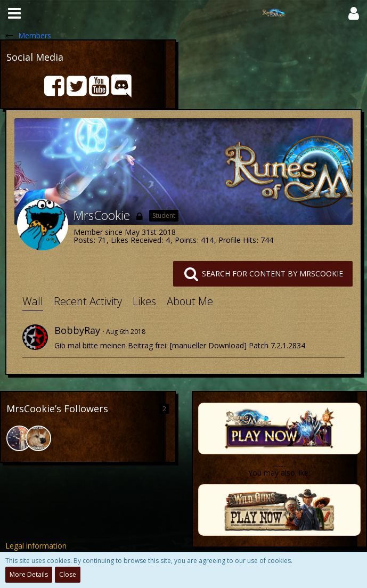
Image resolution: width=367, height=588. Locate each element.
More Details (29, 574)
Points (186, 240)
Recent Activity (88, 301)
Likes (144, 301)
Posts (83, 240)
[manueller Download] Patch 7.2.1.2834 (238, 345)
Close (68, 574)
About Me (190, 301)
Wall (33, 301)
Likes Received (136, 240)
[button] (14, 13)
